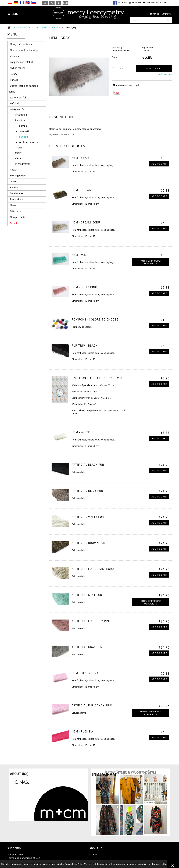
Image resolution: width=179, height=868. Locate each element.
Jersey (14, 74)
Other (13, 182)
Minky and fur (17, 109)
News (13, 205)
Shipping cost (15, 854)
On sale (14, 223)
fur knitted (21, 120)
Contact (94, 854)
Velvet (18, 158)
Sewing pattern (18, 176)
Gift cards (15, 211)
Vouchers (15, 56)
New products (18, 217)
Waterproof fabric (20, 98)
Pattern (14, 170)
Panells (14, 80)
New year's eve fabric (21, 44)
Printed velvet (22, 164)
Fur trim (24, 137)
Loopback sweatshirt (21, 62)
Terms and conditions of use (24, 858)
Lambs (23, 126)
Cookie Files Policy (74, 864)
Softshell (15, 104)
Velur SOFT (21, 115)
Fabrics (14, 187)
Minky (18, 153)
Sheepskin (25, 131)
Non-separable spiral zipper (25, 50)
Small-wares (17, 193)
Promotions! (17, 199)
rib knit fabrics (18, 68)
